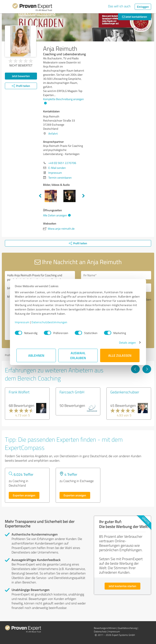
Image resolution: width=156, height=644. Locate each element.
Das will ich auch (119, 6)
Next (83, 196)
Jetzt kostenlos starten (122, 586)
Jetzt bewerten (21, 76)
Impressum (24, 322)
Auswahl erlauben (78, 355)
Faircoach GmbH (72, 392)
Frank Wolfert (19, 392)
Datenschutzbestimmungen (51, 322)
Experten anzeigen (24, 495)
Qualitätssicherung (127, 628)
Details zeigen (126, 342)
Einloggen (143, 7)
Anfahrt (53, 133)
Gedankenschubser (125, 392)
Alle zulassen (120, 355)
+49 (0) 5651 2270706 (62, 163)
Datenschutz (100, 631)
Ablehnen (36, 355)
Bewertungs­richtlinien (105, 628)
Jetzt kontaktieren (135, 17)
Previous (40, 196)
